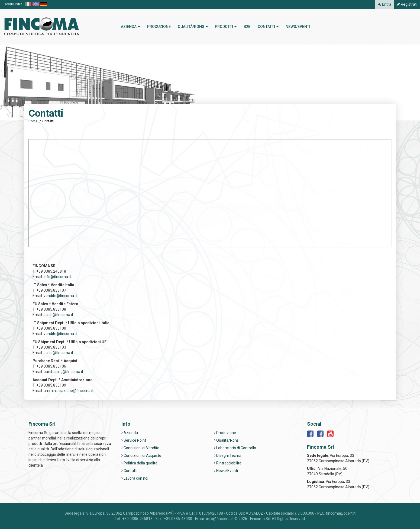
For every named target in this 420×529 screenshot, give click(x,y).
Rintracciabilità (228, 463)
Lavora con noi (135, 478)
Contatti (129, 471)
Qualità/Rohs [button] (193, 27)
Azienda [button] (130, 27)
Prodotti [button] (226, 27)
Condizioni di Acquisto (141, 455)
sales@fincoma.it (58, 315)
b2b (247, 27)
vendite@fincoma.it (60, 296)
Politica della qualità (139, 463)
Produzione (159, 27)
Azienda (130, 433)
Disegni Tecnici (228, 455)
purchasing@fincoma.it (63, 372)
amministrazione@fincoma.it (69, 391)
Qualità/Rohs (226, 440)
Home (33, 121)
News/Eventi (298, 27)
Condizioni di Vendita (140, 448)
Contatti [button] (268, 27)
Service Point (134, 440)
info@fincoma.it (57, 277)
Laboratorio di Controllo (235, 448)
